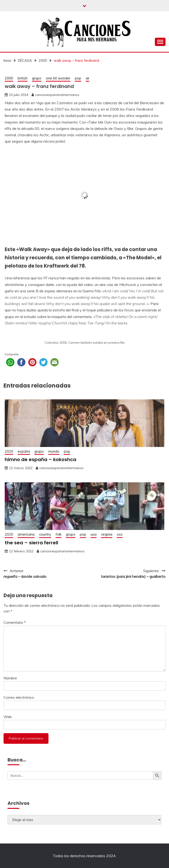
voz (120, 534)
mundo (54, 451)
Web (8, 717)
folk (58, 534)
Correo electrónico (19, 697)
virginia (107, 534)
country (45, 534)
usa (94, 534)
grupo (37, 78)
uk (87, 78)
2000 (9, 78)
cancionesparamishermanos (57, 95)
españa (24, 451)
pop (78, 78)
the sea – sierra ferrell (31, 543)
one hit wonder (58, 78)
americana (26, 534)
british (23, 78)
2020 (9, 451)
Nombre (10, 678)
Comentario (15, 622)
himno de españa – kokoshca (40, 459)
